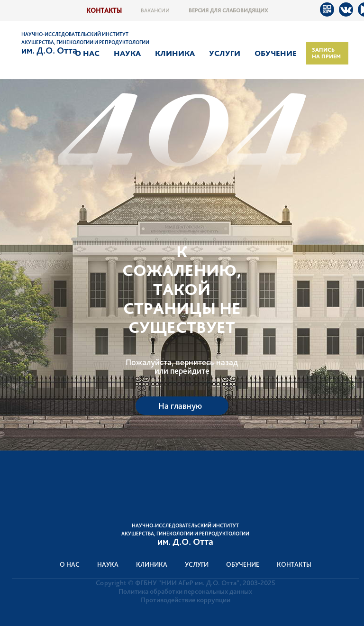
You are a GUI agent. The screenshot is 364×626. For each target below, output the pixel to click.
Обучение (276, 53)
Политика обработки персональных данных (185, 591)
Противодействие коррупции (186, 600)
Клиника (175, 53)
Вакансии (155, 10)
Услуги (225, 53)
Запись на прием (326, 53)
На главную (180, 406)
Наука (127, 53)
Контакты (104, 10)
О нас (87, 53)
